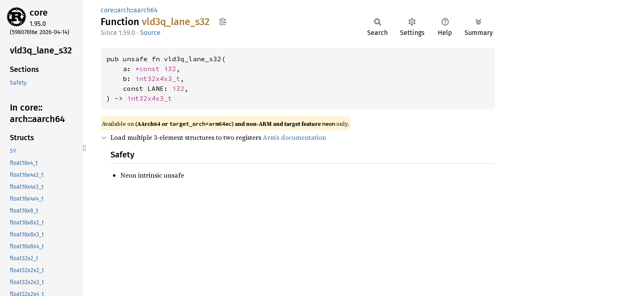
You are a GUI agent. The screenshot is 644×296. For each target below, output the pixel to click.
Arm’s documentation (294, 137)
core (39, 13)
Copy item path (223, 21)
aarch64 (146, 10)
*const (149, 69)
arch (124, 10)
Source (150, 33)
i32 (170, 69)
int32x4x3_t (158, 79)
